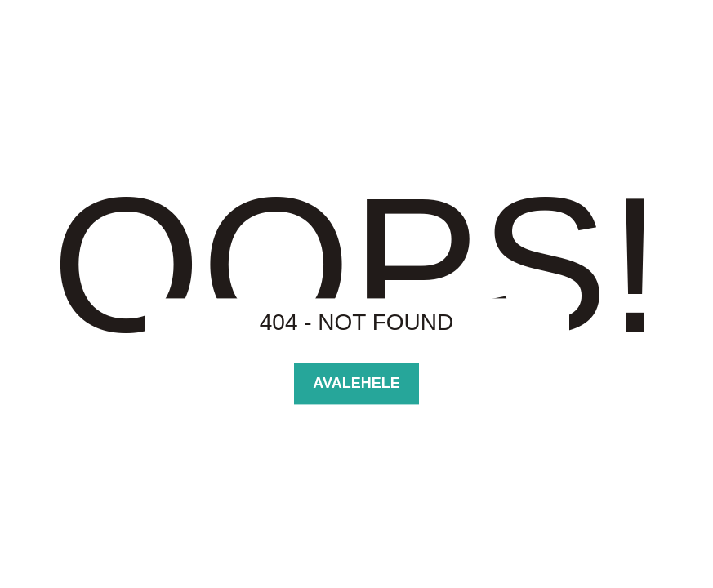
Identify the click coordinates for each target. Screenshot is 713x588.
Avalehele (356, 383)
